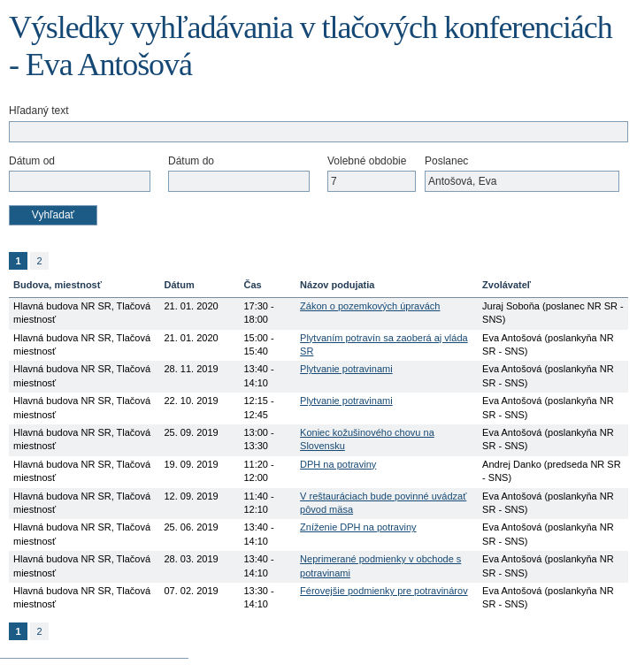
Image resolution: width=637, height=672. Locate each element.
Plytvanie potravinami (346, 369)
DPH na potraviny (338, 464)
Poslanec (446, 161)
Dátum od (32, 161)
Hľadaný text (39, 111)
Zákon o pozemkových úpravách (370, 306)
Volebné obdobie (367, 161)
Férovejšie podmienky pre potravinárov (384, 591)
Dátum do (191, 161)
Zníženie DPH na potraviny (358, 527)
